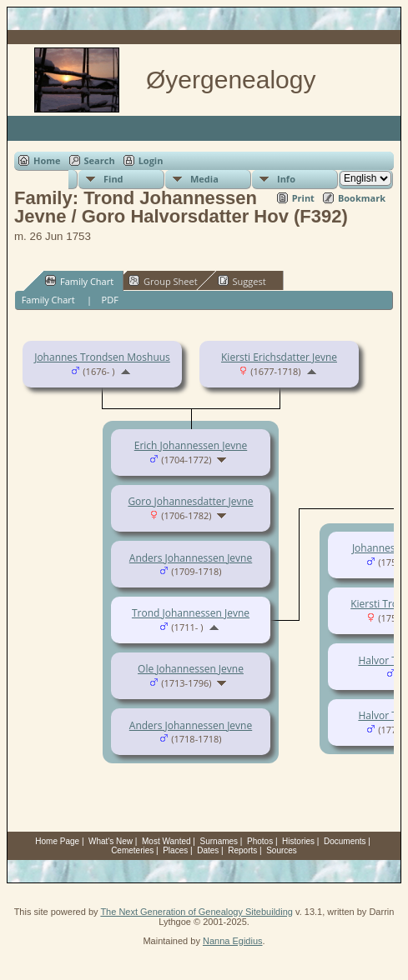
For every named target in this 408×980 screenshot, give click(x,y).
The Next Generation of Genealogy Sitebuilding (196, 912)
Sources (282, 850)
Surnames (219, 841)
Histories (298, 841)
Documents (345, 841)
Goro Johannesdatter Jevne (190, 501)
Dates (208, 850)
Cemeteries (132, 850)
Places (175, 850)
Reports (242, 850)
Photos (260, 841)
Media (204, 179)
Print (303, 198)
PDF (110, 300)
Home (47, 160)
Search (100, 160)
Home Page (57, 841)
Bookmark (362, 198)
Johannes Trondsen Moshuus (102, 357)
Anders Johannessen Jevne (191, 558)
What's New (111, 841)
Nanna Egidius (233, 941)
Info (286, 179)
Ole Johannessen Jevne (191, 669)
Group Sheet (163, 281)
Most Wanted (166, 841)
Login (151, 160)
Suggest (242, 281)
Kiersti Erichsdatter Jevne (279, 357)
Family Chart (79, 281)
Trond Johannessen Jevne (191, 613)
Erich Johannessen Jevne (191, 445)
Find (113, 179)
